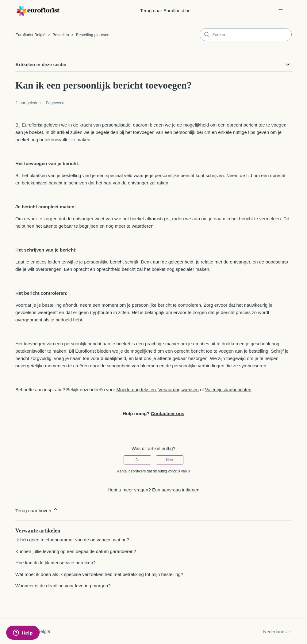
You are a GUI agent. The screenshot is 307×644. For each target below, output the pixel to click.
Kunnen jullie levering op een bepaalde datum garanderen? (76, 551)
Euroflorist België (30, 35)
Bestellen (61, 35)
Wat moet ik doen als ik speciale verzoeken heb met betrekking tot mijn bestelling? (99, 574)
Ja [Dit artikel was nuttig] (138, 460)
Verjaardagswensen (178, 390)
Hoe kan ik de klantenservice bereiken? (56, 563)
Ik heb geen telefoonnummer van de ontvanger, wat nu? (72, 540)
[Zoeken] (246, 35)
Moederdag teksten (136, 390)
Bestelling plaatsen (93, 35)
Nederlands (277, 632)
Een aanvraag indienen (176, 490)
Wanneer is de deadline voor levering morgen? (63, 586)
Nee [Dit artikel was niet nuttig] (170, 460)
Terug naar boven (37, 510)
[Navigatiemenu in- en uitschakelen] (281, 11)
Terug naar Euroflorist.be (165, 11)
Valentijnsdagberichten (228, 390)
